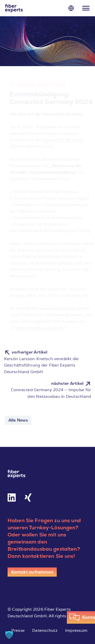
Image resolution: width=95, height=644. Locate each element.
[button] (9, 635)
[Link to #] (71, 8)
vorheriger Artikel (25, 352)
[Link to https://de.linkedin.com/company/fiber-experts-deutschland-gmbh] (12, 497)
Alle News (18, 421)
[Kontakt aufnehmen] (32, 572)
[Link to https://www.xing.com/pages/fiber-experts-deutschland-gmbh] (28, 497)
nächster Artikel (72, 384)
